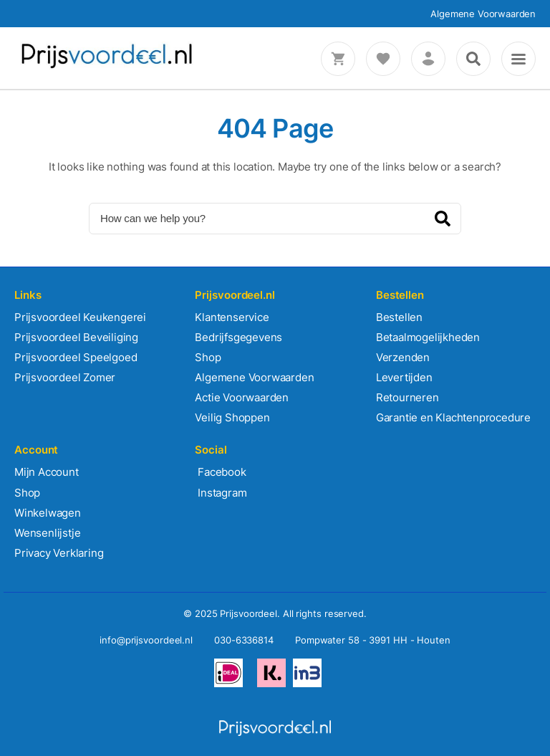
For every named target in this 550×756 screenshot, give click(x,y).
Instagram (221, 493)
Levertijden (404, 377)
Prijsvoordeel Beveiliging (76, 337)
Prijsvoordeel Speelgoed (76, 357)
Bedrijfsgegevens (238, 337)
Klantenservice (232, 317)
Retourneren (407, 397)
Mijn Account (47, 472)
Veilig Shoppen (232, 417)
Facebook (220, 472)
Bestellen (399, 317)
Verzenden (403, 357)
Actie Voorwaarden (242, 397)
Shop (208, 357)
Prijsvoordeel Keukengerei (80, 317)
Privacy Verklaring (59, 553)
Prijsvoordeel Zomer (65, 377)
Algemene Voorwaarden (483, 14)
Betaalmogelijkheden (428, 337)
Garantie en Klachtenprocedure (453, 417)
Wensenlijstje (47, 533)
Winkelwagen (48, 513)
